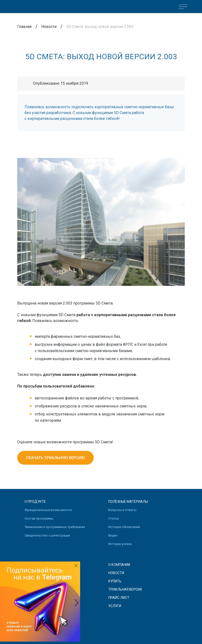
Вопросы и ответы (122, 510)
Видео (113, 535)
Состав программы (39, 518)
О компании (119, 565)
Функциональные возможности (48, 510)
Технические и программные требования (55, 527)
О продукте (35, 502)
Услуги (115, 606)
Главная (24, 27)
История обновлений (124, 527)
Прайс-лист (119, 598)
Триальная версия (125, 589)
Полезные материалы (128, 502)
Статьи (114, 518)
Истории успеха (120, 544)
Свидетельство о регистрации (47, 535)
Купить (115, 581)
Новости (49, 27)
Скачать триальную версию (55, 458)
